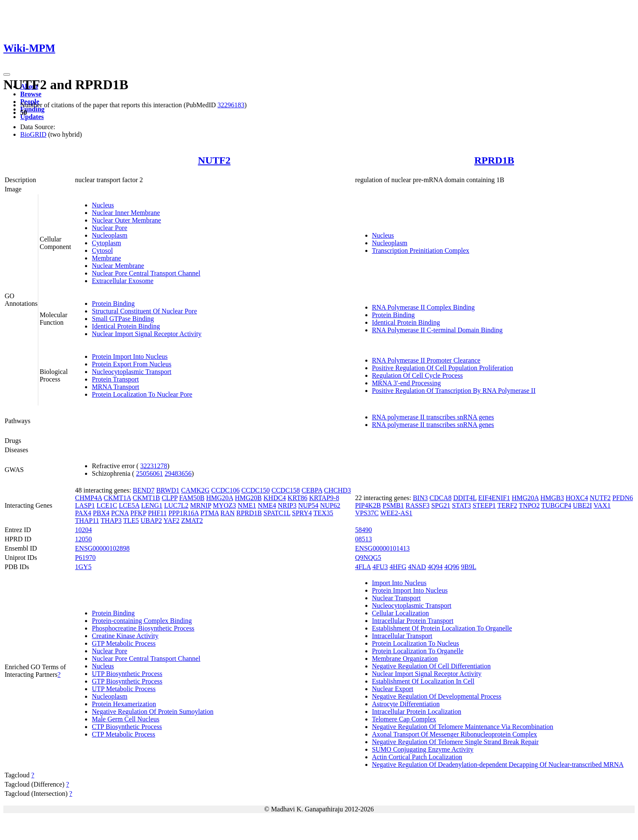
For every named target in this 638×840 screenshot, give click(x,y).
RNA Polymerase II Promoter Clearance (426, 360)
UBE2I (582, 505)
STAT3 (461, 505)
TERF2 (507, 505)
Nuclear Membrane (118, 266)
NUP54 (308, 505)
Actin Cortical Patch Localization (417, 757)
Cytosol (102, 250)
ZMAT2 (192, 521)
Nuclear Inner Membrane (126, 213)
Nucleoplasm (109, 235)
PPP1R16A (183, 513)
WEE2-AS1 (396, 513)
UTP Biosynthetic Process (127, 674)
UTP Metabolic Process (124, 689)
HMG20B (248, 498)
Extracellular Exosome (122, 281)
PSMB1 (393, 505)
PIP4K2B (368, 505)
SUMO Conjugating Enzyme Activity (423, 749)
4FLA (363, 567)
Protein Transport (115, 379)
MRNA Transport (115, 387)
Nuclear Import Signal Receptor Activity (146, 334)
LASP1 (85, 505)
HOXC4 (577, 498)
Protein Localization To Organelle (418, 651)
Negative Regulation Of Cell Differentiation (431, 666)
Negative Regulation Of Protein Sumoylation (153, 711)
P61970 (85, 558)
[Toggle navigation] (7, 74)
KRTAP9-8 (324, 498)
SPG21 (441, 505)
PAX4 (83, 513)
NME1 (247, 505)
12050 (83, 539)
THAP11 (87, 521)
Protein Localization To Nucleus (416, 643)
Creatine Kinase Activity (125, 636)
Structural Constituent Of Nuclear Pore (144, 311)
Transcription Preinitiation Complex (421, 250)
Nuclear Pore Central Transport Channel (146, 273)
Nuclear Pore (109, 228)
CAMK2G (195, 490)
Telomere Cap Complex (404, 719)
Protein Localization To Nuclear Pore (142, 394)
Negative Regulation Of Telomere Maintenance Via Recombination (463, 727)
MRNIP (201, 505)
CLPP (170, 498)
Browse (31, 94)
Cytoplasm (106, 243)
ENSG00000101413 (383, 548)
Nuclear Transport (396, 598)
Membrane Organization (405, 658)
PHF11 (157, 513)
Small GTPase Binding (123, 319)
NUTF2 (214, 160)
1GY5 (83, 567)
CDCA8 (441, 498)
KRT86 (297, 498)
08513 (364, 539)
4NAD (417, 567)
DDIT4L (465, 498)
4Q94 (435, 567)
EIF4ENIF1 (494, 498)
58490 (364, 530)
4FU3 (380, 567)
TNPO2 (529, 505)
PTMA (210, 513)
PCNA (120, 513)
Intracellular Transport (402, 636)
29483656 (178, 473)
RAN (228, 513)
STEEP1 (484, 505)
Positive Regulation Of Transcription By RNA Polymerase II (454, 391)
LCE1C (107, 505)
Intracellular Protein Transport (413, 621)
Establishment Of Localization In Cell (423, 681)
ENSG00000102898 (102, 548)
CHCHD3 (338, 490)
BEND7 (144, 490)
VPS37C (367, 513)
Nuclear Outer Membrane (126, 220)
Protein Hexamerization (124, 704)
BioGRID (33, 134)
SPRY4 (302, 513)
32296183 (231, 105)
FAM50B (192, 498)
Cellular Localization (401, 613)
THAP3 (111, 521)
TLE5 (131, 521)
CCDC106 (226, 490)
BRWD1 (168, 490)
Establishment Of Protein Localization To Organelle (442, 628)
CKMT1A (117, 498)
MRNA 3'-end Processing (407, 383)
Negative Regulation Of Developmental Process (437, 696)
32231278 (154, 466)
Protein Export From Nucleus (132, 364)
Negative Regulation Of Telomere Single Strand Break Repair (455, 742)
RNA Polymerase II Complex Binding (423, 307)
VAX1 (602, 505)
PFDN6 (623, 498)
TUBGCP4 (556, 505)
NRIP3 (287, 505)
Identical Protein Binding (126, 326)
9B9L (468, 567)
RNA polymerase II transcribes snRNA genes (433, 417)
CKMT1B (146, 498)
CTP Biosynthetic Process (127, 727)
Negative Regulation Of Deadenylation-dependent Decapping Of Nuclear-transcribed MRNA (498, 764)
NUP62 (330, 505)
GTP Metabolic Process (124, 643)
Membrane (106, 258)
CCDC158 (286, 490)
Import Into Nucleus (399, 583)
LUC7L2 (176, 505)
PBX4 (101, 513)
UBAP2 (151, 521)
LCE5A (129, 505)
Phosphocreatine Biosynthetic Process (143, 628)
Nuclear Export (393, 689)
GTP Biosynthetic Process (127, 681)
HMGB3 (552, 498)
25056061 (149, 473)
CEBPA (312, 490)
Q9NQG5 (368, 558)
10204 (83, 530)
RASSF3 (418, 505)
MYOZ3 (225, 505)
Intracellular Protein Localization (417, 711)
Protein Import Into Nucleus (130, 356)
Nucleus (103, 205)
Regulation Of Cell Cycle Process (417, 375)
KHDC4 (275, 498)
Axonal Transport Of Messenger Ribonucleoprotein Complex (455, 734)
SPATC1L (277, 513)
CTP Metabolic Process (124, 734)
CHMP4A (88, 498)
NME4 (267, 505)
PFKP (138, 513)
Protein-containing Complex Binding (142, 621)
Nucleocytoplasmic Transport (132, 372)
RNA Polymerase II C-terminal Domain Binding (437, 330)
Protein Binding (113, 303)
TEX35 (323, 513)
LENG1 (152, 505)
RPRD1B (494, 160)
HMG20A (220, 498)
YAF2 (171, 521)
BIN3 (420, 498)
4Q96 (452, 567)
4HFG (398, 567)
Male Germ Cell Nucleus (125, 719)
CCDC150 (255, 490)
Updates (32, 117)
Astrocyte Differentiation (406, 704)
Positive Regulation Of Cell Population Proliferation (443, 368)
